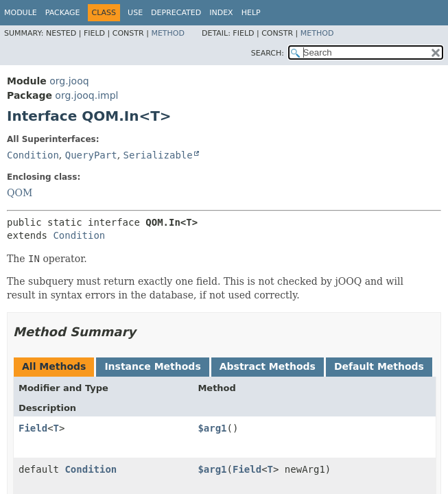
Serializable (158, 155)
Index (221, 13)
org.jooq (69, 81)
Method (168, 33)
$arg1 (212, 428)
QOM (20, 193)
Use (135, 13)
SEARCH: (268, 53)
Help (251, 13)
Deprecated (176, 13)
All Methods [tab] (54, 366)
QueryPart (91, 155)
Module (21, 13)
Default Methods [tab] (379, 366)
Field (33, 428)
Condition (33, 155)
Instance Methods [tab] (152, 366)
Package (63, 13)
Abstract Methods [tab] (268, 366)
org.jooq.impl (86, 95)
